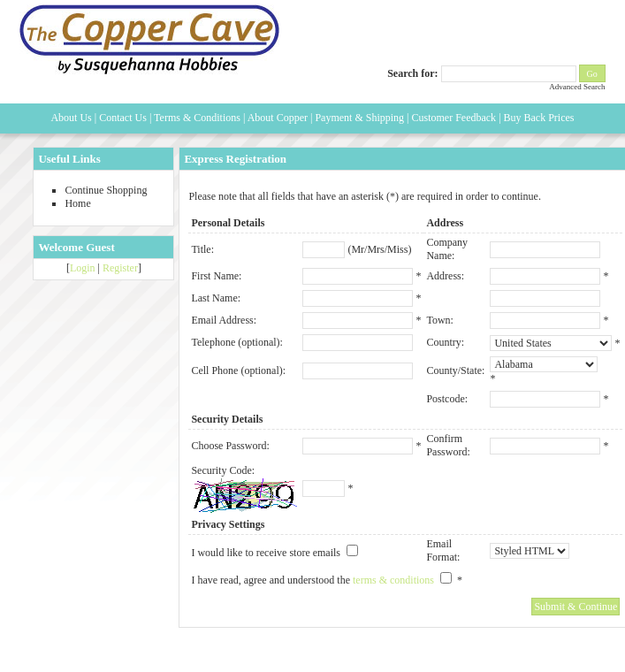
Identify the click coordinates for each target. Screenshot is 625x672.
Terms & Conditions (197, 118)
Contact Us (123, 118)
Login (83, 268)
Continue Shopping (106, 190)
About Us (71, 118)
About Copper (278, 118)
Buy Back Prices (539, 118)
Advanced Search (577, 87)
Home (77, 203)
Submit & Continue (575, 607)
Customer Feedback (454, 118)
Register (120, 268)
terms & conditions (393, 580)
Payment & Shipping (359, 118)
